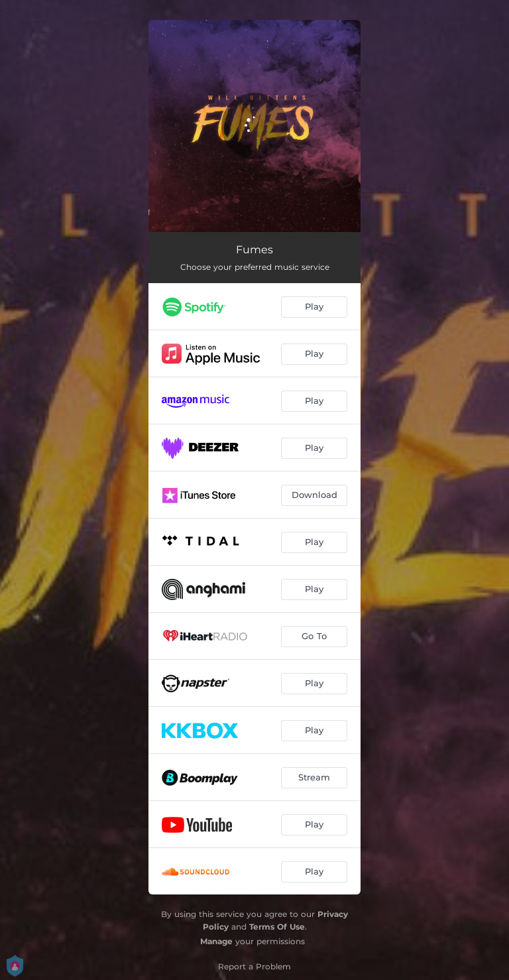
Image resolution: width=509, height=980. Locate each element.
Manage (216, 941)
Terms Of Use (277, 927)
